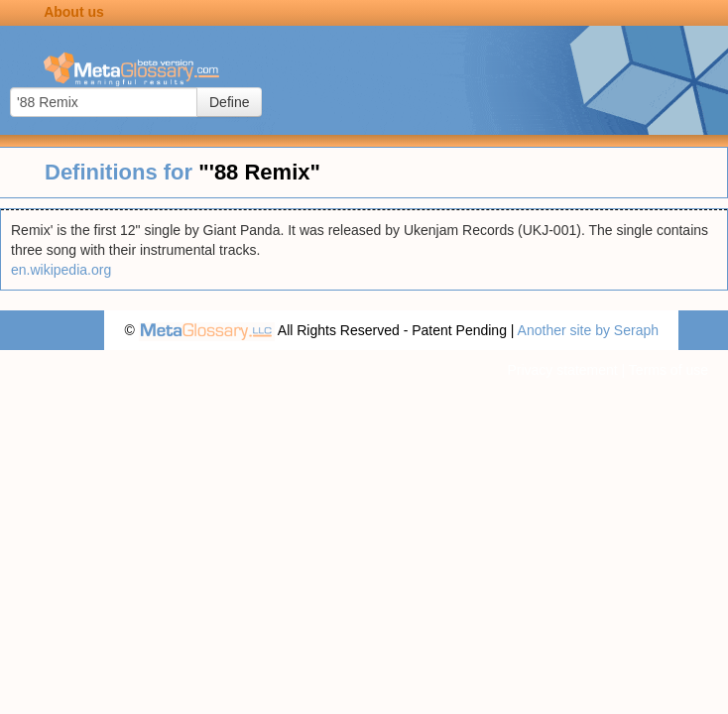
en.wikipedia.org (61, 270)
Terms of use (668, 370)
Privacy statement (562, 370)
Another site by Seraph (588, 330)
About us (74, 12)
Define (229, 102)
